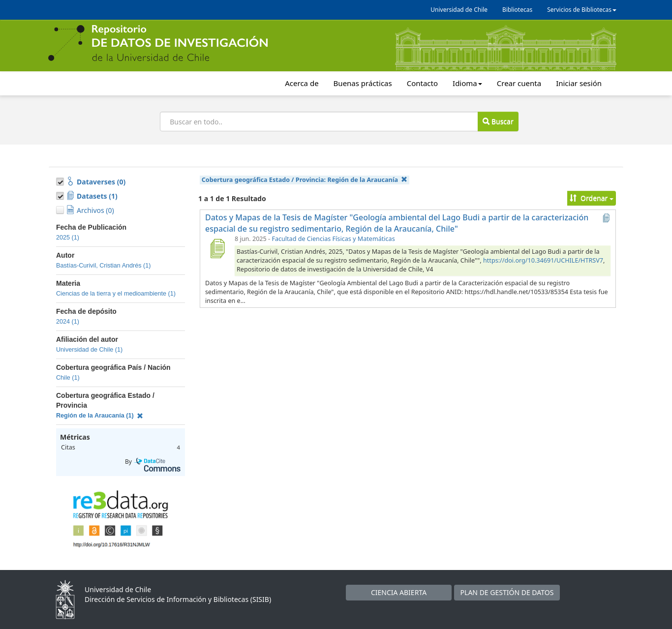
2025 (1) (68, 238)
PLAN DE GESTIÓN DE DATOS (507, 592)
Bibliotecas (517, 10)
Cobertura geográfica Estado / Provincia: (305, 180)
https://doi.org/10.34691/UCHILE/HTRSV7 (543, 260)
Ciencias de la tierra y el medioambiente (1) (116, 294)
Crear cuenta (519, 83)
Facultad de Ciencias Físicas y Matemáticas (333, 239)
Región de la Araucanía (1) (100, 416)
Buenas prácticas (363, 83)
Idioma (467, 83)
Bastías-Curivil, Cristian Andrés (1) (103, 266)
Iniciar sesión (579, 83)
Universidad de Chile (459, 10)
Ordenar (592, 198)
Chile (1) (68, 378)
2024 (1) (68, 322)
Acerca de (302, 83)
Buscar (498, 121)
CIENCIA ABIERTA (399, 592)
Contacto (422, 83)
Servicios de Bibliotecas (582, 10)
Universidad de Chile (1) (89, 350)
